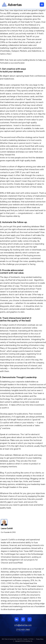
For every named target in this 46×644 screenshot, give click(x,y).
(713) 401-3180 (23, 630)
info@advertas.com (23, 625)
